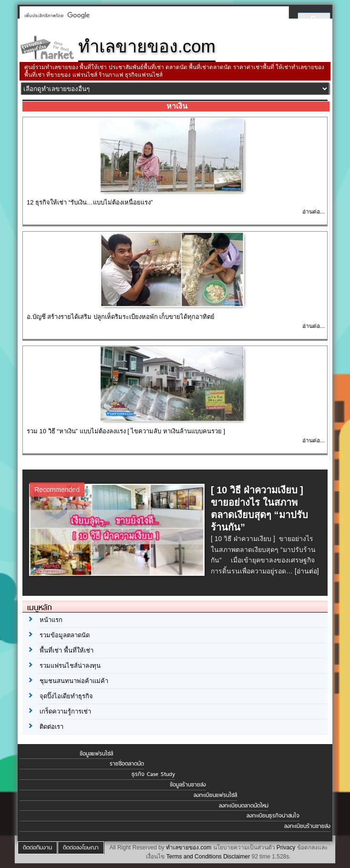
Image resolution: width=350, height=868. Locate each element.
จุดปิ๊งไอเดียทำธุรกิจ (66, 696)
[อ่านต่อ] (307, 571)
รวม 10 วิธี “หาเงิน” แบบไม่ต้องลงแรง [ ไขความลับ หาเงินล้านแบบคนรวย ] (126, 431)
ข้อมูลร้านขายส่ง (188, 785)
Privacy (286, 848)
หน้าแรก (51, 620)
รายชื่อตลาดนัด (127, 764)
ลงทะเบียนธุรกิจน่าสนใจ (273, 816)
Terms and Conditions (194, 857)
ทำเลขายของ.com (189, 848)
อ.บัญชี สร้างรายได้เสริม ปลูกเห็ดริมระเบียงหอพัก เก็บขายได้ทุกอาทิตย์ (121, 317)
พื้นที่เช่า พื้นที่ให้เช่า (67, 650)
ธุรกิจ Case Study (153, 774)
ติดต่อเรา (51, 727)
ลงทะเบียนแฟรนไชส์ (215, 795)
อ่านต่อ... (314, 212)
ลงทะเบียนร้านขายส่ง (307, 826)
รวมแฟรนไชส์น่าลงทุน (70, 666)
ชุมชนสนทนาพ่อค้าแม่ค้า (74, 681)
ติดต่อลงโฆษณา (81, 848)
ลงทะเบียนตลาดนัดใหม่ (244, 806)
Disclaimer (237, 857)
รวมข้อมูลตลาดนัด (65, 635)
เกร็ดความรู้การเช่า (65, 711)
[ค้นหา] (151, 15)
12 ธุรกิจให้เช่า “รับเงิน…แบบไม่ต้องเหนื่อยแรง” (90, 202)
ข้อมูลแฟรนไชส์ (96, 754)
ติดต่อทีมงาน (37, 848)
